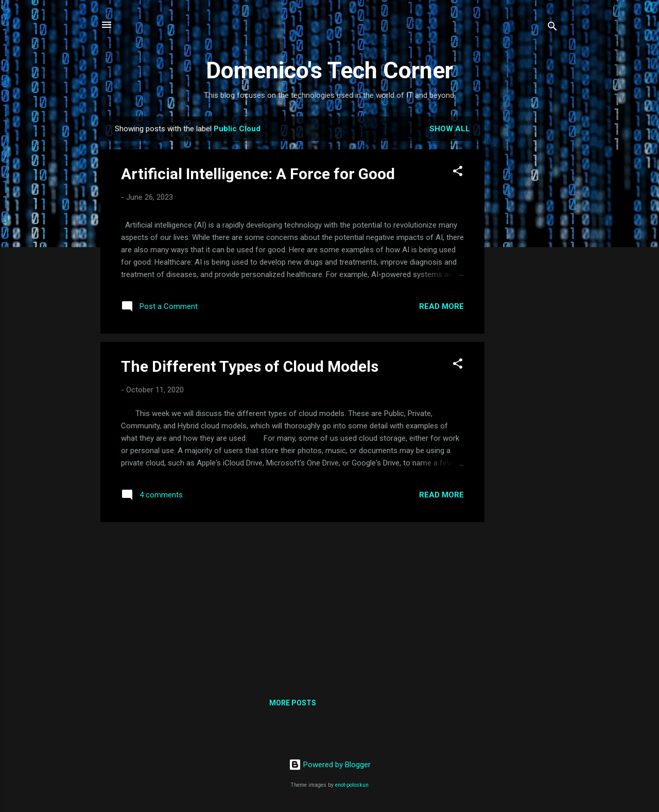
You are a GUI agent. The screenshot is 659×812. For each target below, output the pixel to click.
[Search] (552, 28)
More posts (293, 703)
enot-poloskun (352, 785)
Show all (450, 129)
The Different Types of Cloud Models (250, 366)
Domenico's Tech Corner (329, 70)
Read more (441, 306)
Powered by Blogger (330, 765)
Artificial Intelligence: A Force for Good (258, 174)
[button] (458, 173)
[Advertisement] (526, 271)
